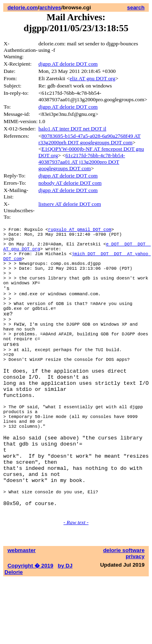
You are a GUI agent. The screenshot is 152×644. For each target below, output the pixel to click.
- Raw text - (76, 587)
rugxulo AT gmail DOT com (79, 230)
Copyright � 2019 (30, 630)
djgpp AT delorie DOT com (68, 64)
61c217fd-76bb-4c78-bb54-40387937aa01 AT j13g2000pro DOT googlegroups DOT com (82, 162)
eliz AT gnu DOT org (93, 78)
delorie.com (22, 7)
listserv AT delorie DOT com (70, 204)
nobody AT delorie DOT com (70, 183)
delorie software (124, 615)
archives (50, 7)
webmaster (21, 615)
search (136, 7)
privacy (135, 621)
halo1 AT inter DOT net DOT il (72, 129)
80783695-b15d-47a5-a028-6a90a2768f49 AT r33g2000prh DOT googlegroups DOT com (90, 139)
